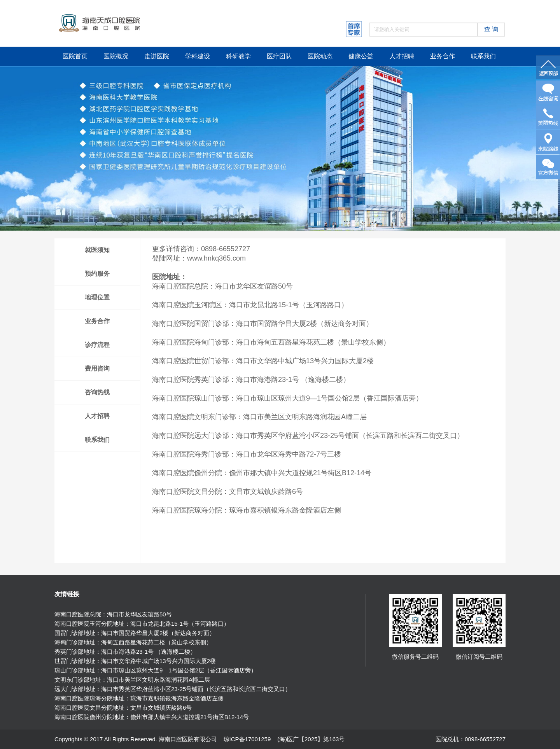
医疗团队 (279, 56)
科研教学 (238, 56)
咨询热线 (97, 392)
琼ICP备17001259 (247, 739)
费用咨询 (97, 368)
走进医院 (157, 56)
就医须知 (97, 250)
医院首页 (75, 56)
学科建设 (198, 56)
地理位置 (97, 297)
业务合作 (443, 56)
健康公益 (361, 56)
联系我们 (483, 56)
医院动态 (320, 56)
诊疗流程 (97, 345)
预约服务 (97, 274)
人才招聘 (402, 56)
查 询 (491, 29)
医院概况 (116, 56)
